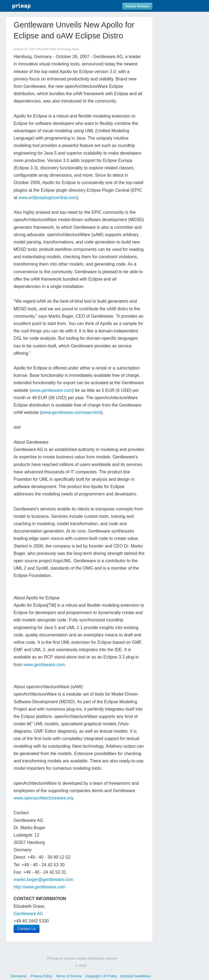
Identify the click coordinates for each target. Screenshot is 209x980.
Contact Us (27, 929)
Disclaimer (19, 976)
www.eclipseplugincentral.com (47, 198)
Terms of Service (69, 976)
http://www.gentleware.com (40, 887)
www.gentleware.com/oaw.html (71, 412)
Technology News (68, 49)
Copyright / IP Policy (101, 976)
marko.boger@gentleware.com (43, 880)
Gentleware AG (28, 914)
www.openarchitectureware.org (44, 798)
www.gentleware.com (52, 390)
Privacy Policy (41, 976)
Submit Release (137, 6)
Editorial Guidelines (136, 976)
